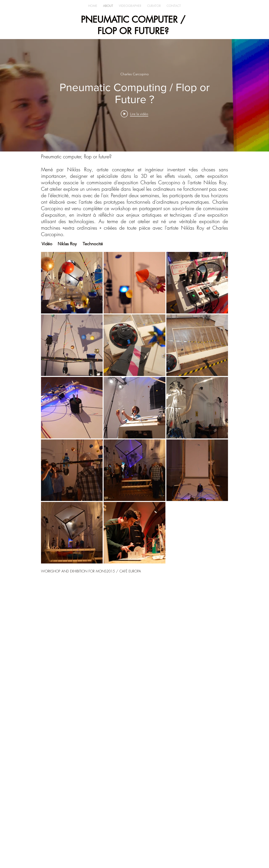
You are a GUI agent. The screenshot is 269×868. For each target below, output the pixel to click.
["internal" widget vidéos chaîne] (134, 95)
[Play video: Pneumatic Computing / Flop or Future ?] (134, 114)
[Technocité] (93, 244)
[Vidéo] (47, 244)
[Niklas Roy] (67, 244)
